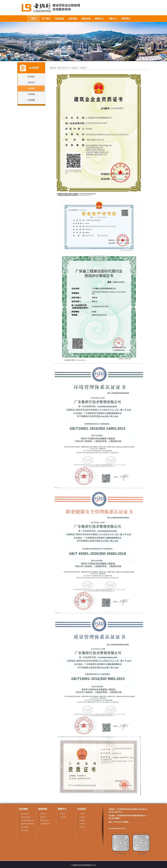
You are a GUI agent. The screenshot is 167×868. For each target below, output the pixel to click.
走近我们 (75, 68)
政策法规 (86, 19)
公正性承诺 (24, 830)
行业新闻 (63, 814)
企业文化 (31, 82)
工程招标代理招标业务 (28, 820)
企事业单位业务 (26, 817)
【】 (95, 865)
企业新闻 (63, 817)
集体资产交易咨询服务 (28, 824)
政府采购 (43, 814)
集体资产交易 (45, 820)
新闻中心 (99, 19)
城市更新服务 (25, 827)
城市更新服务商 (45, 824)
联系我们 (126, 19)
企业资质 (31, 88)
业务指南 (73, 19)
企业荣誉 (31, 100)
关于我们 (46, 19)
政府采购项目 (25, 814)
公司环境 (31, 94)
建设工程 (43, 817)
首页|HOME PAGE (64, 68)
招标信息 (59, 19)
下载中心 (113, 19)
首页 (33, 19)
